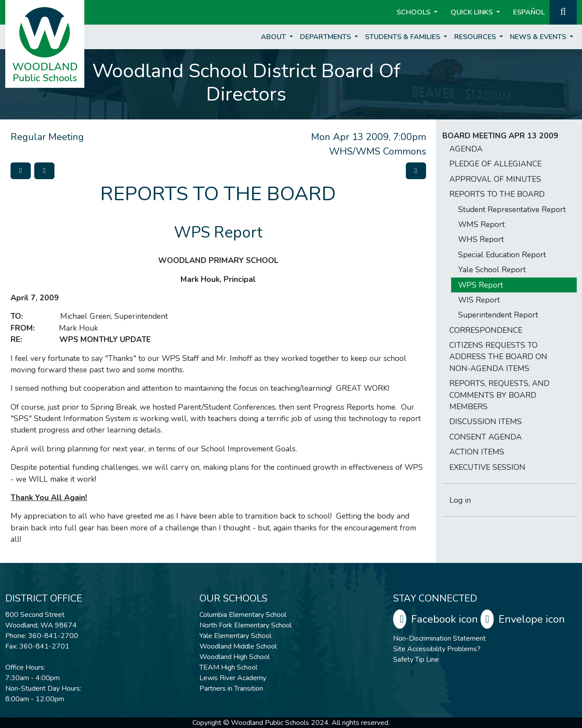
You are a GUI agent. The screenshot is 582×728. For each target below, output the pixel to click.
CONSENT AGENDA (486, 437)
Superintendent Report (498, 315)
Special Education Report (502, 255)
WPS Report (481, 285)
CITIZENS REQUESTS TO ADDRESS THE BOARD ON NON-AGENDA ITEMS (498, 357)
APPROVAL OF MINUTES (495, 179)
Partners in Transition (231, 688)
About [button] (274, 37)
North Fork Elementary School (246, 625)
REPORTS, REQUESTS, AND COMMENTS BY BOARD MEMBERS (499, 395)
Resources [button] (476, 37)
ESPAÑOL (529, 12)
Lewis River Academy (233, 678)
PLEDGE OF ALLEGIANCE (495, 164)
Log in (460, 500)
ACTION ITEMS (477, 452)
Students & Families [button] (403, 37)
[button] (563, 11)
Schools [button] (414, 12)
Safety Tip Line (416, 660)
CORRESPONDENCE (486, 330)
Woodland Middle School (238, 646)
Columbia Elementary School (243, 615)
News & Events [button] (539, 37)
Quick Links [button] (473, 12)
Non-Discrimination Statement (439, 638)
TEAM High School (228, 667)
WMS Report (481, 224)
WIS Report (479, 300)
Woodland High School (235, 657)
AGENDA (466, 149)
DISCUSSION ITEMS (486, 422)
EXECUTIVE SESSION (487, 467)
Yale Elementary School (235, 636)
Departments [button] (326, 37)
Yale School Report (492, 270)
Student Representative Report (512, 209)
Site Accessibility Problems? (437, 649)
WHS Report (481, 239)
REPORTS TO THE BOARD (497, 194)
